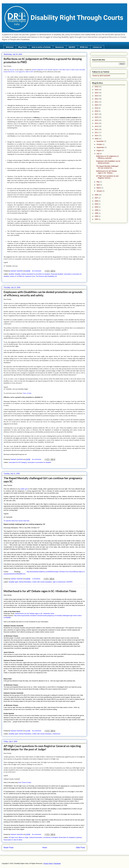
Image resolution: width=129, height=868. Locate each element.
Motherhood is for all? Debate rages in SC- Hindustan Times (40, 591)
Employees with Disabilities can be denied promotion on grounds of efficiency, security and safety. (43, 294)
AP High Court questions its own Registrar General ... (107, 177)
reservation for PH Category (18, 462)
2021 (97, 102)
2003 (97, 207)
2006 (97, 201)
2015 (97, 120)
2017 (97, 114)
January (99, 191)
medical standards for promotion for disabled (36, 274)
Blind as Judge (24, 837)
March (99, 188)
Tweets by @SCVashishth (101, 76)
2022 (97, 99)
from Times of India (25, 782)
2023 (97, 96)
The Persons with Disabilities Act (46, 276)
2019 (97, 108)
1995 (97, 213)
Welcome (10, 47)
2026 (97, 87)
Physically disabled (57, 274)
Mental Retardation (25, 582)
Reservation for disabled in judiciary (70, 837)
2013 (97, 126)
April (98, 185)
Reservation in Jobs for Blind (13, 840)
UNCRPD (72, 47)
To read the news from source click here (16, 521)
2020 (97, 105)
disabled (11, 274)
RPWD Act (84, 47)
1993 (97, 216)
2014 (97, 123)
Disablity (18, 274)
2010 (97, 136)
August (99, 150)
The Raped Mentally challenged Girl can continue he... (107, 167)
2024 (97, 93)
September (101, 147)
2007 (97, 198)
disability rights (14, 582)
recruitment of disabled (51, 837)
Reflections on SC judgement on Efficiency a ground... (107, 157)
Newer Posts (9, 848)
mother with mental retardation (42, 582)
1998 (97, 210)
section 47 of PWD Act (17, 276)
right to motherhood (59, 582)
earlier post (24, 489)
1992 (97, 219)
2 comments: (36, 579)
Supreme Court (30, 276)
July (98, 154)
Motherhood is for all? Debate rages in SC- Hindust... (106, 172)
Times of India (27, 393)
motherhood (56, 734)
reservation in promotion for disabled (39, 462)
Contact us (97, 47)
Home (45, 848)
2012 (97, 129)
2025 (97, 90)
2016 (97, 117)
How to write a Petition (41, 47)
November (100, 141)
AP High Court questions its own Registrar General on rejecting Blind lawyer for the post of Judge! (42, 748)
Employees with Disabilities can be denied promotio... (108, 162)
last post (12, 70)
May (98, 182)
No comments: (37, 271)
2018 (97, 111)
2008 (97, 195)
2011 (97, 132)
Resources (60, 47)
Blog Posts (23, 47)
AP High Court (13, 837)
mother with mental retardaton (42, 734)
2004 (97, 204)
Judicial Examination (36, 837)
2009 (97, 139)
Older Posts (80, 848)
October (99, 144)
